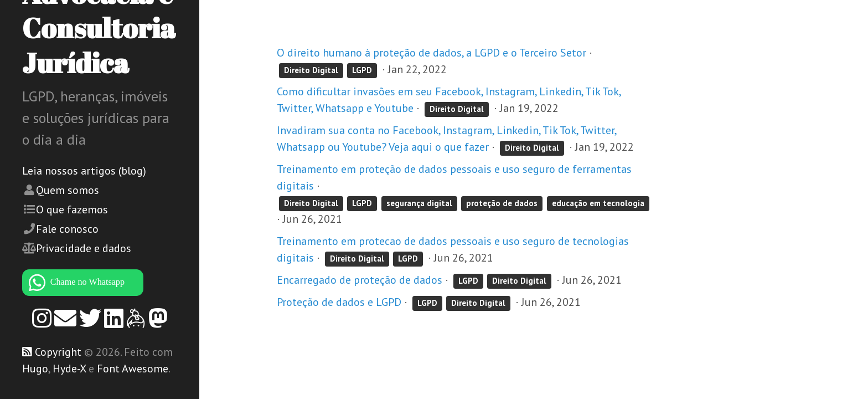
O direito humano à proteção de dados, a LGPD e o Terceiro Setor (432, 53)
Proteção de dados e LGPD (339, 302)
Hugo (35, 369)
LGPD (362, 70)
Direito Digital (311, 70)
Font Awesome (133, 369)
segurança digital (419, 203)
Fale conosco (67, 229)
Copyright (58, 352)
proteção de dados (502, 203)
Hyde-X (69, 369)
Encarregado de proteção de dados (360, 280)
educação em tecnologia (598, 203)
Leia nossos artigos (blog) (84, 171)
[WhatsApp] (100, 283)
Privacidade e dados (84, 248)
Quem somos (68, 190)
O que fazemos (72, 209)
